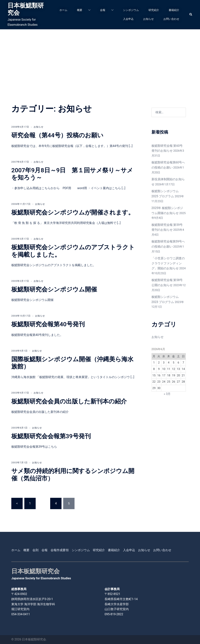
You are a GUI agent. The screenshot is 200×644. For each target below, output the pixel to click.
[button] (191, 15)
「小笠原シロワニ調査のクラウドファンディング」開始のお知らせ (168, 259)
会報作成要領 (60, 550)
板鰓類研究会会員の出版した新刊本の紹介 (69, 401)
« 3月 (167, 387)
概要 (80, 10)
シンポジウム (131, 10)
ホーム (63, 10)
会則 (35, 550)
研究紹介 (154, 10)
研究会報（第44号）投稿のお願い (57, 135)
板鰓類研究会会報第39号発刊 (51, 436)
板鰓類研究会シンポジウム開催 (54, 289)
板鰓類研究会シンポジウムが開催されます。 (73, 212)
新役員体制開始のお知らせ (168, 178)
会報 (103, 10)
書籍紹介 (174, 10)
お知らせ (148, 19)
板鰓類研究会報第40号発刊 (48, 324)
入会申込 (128, 19)
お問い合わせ (171, 19)
